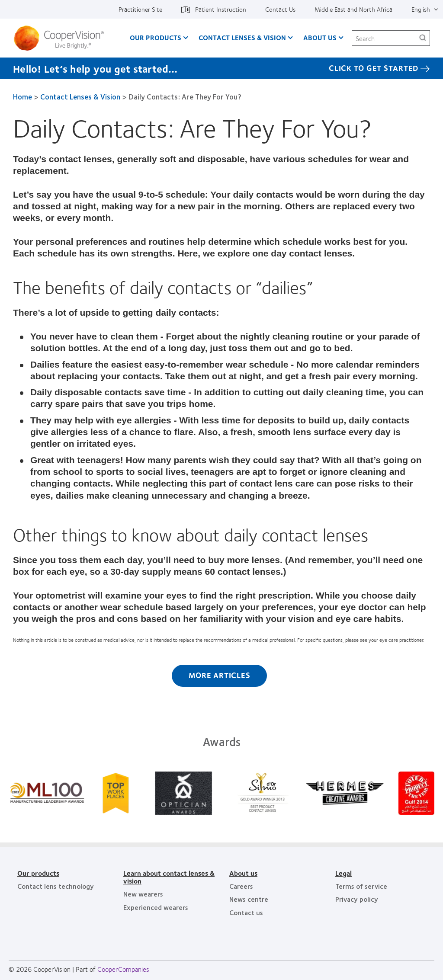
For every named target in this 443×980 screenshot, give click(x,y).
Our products (38, 873)
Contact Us (280, 9)
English (421, 9)
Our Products (156, 37)
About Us (320, 37)
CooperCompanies (123, 969)
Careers (241, 886)
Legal (343, 873)
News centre (249, 899)
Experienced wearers (156, 907)
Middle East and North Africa (353, 9)
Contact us (246, 912)
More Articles (220, 675)
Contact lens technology (56, 886)
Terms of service (361, 886)
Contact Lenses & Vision (242, 37)
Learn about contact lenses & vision (169, 877)
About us (243, 873)
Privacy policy (357, 899)
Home (22, 96)
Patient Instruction (221, 9)
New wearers (143, 894)
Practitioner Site (140, 9)
